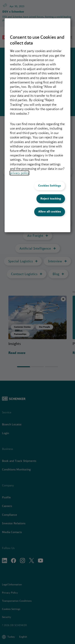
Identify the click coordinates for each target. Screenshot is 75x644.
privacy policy (19, 173)
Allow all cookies (50, 211)
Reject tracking (51, 199)
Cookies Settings (50, 186)
